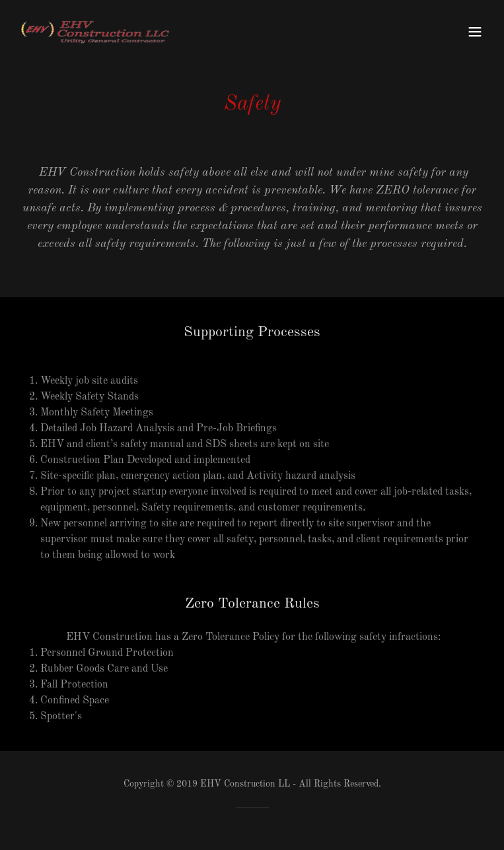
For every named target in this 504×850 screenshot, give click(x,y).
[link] (95, 32)
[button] (475, 32)
